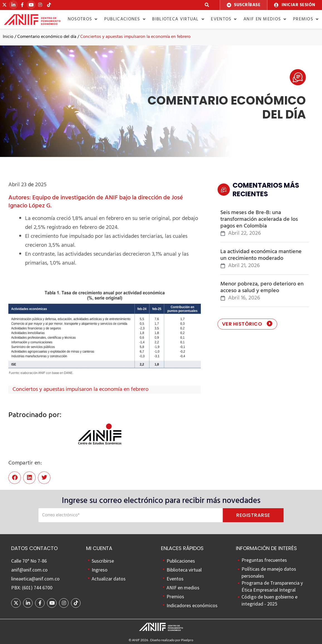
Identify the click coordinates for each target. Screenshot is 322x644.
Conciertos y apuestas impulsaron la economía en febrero (80, 389)
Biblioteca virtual (178, 19)
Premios (306, 19)
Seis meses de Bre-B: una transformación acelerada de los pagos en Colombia (259, 219)
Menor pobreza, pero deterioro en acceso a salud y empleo (262, 287)
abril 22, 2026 (245, 233)
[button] (207, 5)
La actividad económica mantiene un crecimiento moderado (261, 255)
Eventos (224, 19)
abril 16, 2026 (244, 298)
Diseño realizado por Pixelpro (172, 640)
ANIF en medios (265, 19)
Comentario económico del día (47, 37)
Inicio (8, 37)
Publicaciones (125, 19)
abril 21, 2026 (244, 266)
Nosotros (83, 19)
